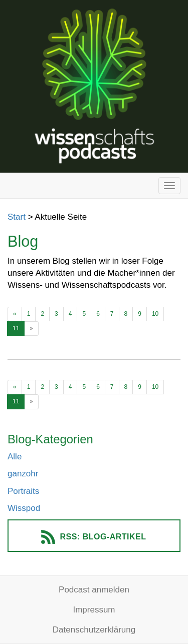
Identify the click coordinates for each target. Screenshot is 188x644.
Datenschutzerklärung (94, 630)
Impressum (94, 610)
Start (17, 217)
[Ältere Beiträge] (31, 329)
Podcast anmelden (94, 590)
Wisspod (24, 508)
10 (155, 314)
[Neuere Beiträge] (15, 314)
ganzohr (23, 474)
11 (16, 328)
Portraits (23, 491)
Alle (15, 457)
